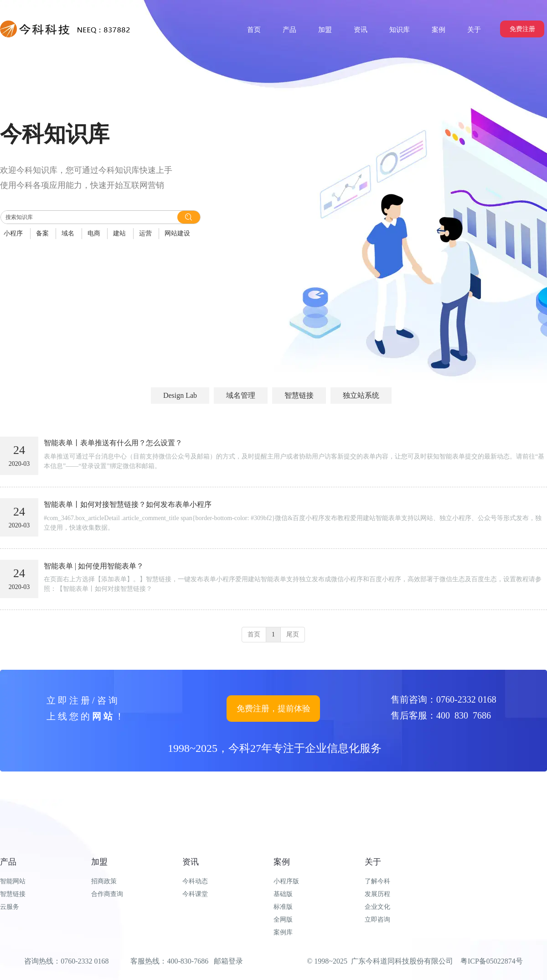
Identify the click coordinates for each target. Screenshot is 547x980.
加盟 (99, 862)
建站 (119, 233)
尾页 (293, 634)
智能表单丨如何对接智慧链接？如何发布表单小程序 (128, 504)
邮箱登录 (228, 961)
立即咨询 (377, 920)
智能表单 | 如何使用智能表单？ (94, 566)
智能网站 (13, 881)
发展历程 (377, 894)
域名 (68, 233)
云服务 (10, 907)
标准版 (283, 907)
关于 (373, 862)
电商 (94, 233)
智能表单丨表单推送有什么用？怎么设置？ (113, 443)
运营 (145, 233)
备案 (42, 233)
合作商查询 (107, 894)
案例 (282, 862)
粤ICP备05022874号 (492, 961)
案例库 (283, 932)
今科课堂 (195, 894)
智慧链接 (13, 894)
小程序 (13, 233)
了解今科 (377, 881)
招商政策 (104, 881)
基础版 (283, 894)
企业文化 (377, 907)
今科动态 (195, 881)
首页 (254, 634)
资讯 (191, 862)
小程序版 (286, 881)
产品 (8, 862)
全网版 (283, 920)
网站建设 (177, 233)
